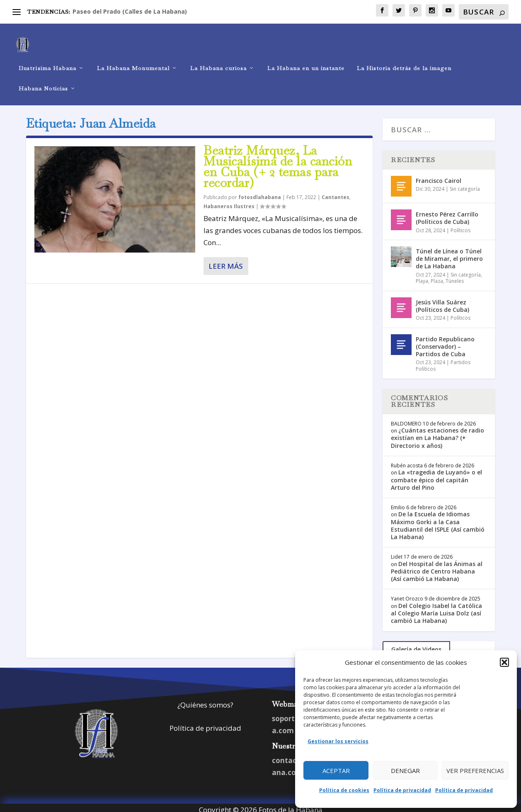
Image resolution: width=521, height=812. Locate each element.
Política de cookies (344, 790)
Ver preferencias (475, 771)
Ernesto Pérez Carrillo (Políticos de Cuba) (447, 213)
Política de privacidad (402, 790)
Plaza (437, 276)
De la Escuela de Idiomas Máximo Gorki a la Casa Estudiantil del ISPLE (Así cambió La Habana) (438, 521)
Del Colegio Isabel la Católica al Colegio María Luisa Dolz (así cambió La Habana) (436, 609)
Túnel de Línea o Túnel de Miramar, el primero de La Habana (449, 254)
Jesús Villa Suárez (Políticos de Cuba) (442, 301)
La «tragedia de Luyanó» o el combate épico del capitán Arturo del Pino (436, 475)
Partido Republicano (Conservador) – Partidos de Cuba (445, 342)
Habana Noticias (43, 81)
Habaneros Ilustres (229, 202)
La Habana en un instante (306, 60)
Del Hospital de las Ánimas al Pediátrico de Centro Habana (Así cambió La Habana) (437, 567)
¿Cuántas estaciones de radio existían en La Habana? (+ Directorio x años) (437, 433)
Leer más (226, 261)
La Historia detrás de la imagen (404, 60)
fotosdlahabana (260, 193)
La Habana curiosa (218, 60)
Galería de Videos (416, 645)
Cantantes (336, 193)
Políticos (460, 225)
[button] (504, 662)
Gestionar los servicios (338, 741)
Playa (422, 276)
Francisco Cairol (439, 176)
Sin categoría (465, 184)
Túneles (455, 276)
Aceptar (336, 771)
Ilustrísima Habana (47, 60)
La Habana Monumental (133, 60)
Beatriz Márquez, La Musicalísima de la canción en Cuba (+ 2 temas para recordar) (278, 162)
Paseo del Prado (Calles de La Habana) (130, 11)
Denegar (405, 771)
